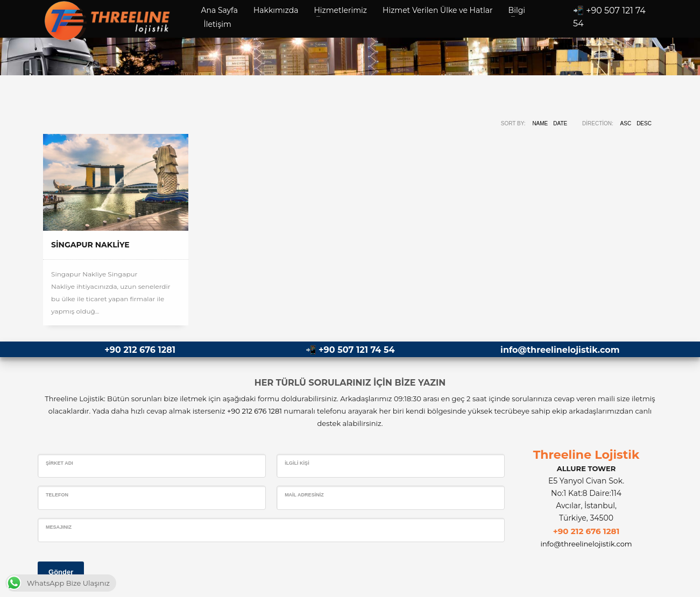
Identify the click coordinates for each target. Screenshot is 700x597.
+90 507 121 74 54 (356, 350)
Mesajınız (59, 527)
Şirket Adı (59, 463)
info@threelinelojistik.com (560, 350)
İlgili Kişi (297, 463)
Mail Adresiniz (304, 495)
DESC (644, 123)
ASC (626, 123)
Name (540, 123)
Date (560, 123)
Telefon (57, 495)
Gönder (61, 572)
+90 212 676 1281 (140, 350)
